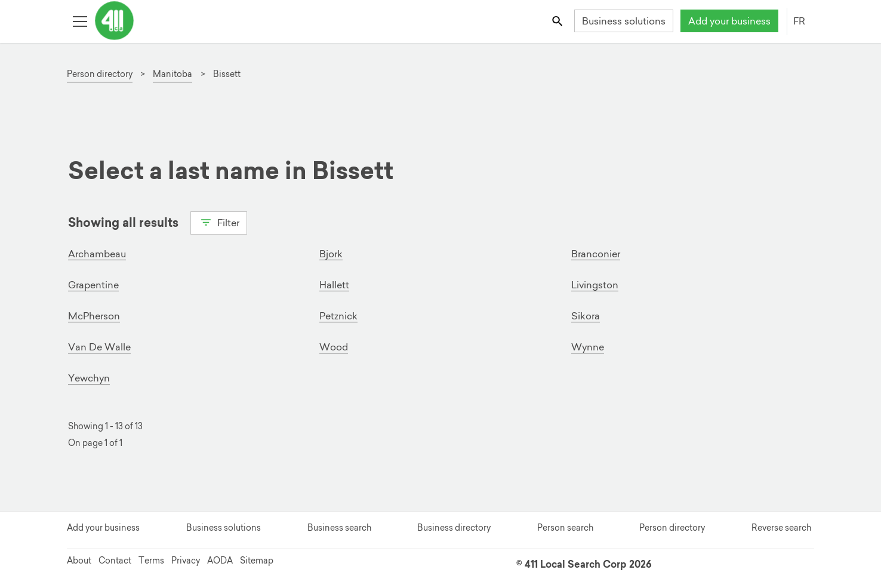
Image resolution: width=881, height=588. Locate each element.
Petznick (338, 316)
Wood (334, 347)
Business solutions (624, 21)
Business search (339, 528)
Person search (565, 528)
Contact (115, 561)
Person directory (672, 528)
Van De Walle (99, 347)
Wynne (588, 347)
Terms (151, 561)
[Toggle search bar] (558, 21)
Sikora (586, 316)
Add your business (729, 21)
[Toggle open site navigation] (80, 21)
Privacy (186, 561)
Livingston (595, 285)
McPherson (94, 316)
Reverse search (781, 528)
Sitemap (257, 561)
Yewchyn (89, 378)
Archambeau (97, 254)
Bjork (331, 254)
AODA (220, 561)
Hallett (334, 285)
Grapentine (93, 285)
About (79, 561)
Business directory (454, 528)
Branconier (596, 254)
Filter (219, 221)
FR (799, 21)
